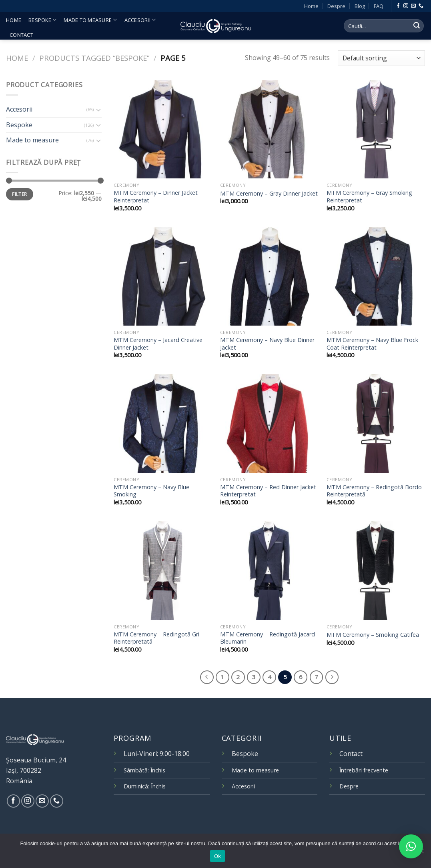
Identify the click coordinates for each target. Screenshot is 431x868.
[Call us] (421, 6)
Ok (218, 856)
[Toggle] (99, 110)
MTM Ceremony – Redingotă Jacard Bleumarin (268, 638)
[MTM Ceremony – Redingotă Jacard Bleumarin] (269, 570)
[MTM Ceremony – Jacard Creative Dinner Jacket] (163, 276)
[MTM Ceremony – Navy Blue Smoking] (163, 423)
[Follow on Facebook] (398, 6)
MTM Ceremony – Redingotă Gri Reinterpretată (156, 638)
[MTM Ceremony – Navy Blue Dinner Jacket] (269, 276)
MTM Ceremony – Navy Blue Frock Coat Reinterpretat (372, 344)
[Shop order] (381, 58)
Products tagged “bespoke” (94, 58)
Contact (21, 35)
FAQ (379, 6)
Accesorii (140, 20)
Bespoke (42, 20)
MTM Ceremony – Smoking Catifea (373, 635)
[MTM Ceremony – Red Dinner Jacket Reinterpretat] (269, 423)
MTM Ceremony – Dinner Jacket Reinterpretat (156, 197)
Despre (336, 6)
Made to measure (90, 20)
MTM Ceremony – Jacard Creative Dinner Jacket (158, 344)
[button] (411, 846)
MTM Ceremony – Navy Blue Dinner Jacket (267, 344)
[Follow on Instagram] (406, 6)
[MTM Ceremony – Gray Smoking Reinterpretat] (376, 129)
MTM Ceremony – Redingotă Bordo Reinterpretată (374, 491)
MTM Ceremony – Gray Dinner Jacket (269, 194)
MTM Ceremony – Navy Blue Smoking (151, 491)
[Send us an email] (413, 6)
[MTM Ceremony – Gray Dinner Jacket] (269, 129)
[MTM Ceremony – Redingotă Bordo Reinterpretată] (376, 423)
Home (311, 6)
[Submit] (417, 26)
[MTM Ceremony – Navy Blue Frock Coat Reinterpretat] (376, 276)
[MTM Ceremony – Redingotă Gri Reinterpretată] (163, 570)
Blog (360, 6)
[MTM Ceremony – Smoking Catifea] (376, 570)
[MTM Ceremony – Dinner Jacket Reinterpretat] (163, 129)
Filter (19, 194)
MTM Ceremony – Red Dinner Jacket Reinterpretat (268, 491)
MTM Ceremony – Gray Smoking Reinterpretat (369, 197)
